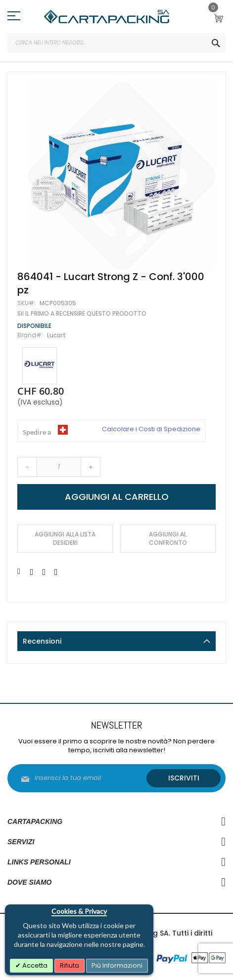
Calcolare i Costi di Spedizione (151, 429)
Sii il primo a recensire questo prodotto (82, 314)
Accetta (34, 965)
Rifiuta (70, 965)
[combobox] (116, 43)
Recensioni (42, 641)
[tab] (116, 641)
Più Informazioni (117, 965)
